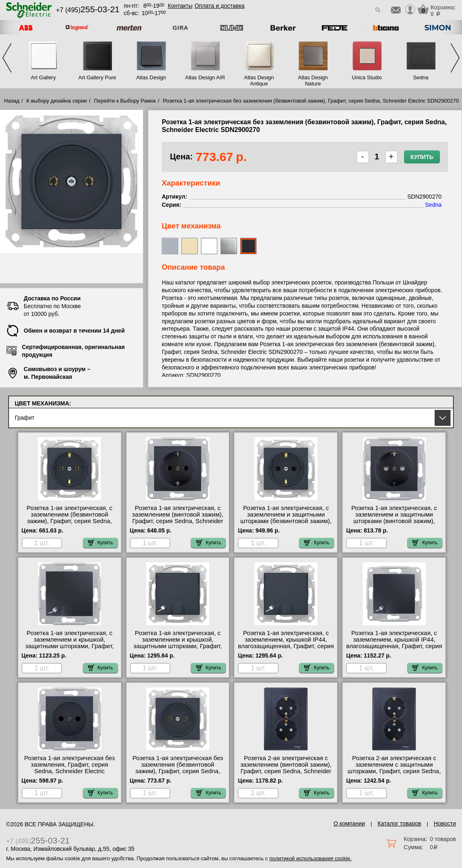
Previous (7, 58)
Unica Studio (367, 77)
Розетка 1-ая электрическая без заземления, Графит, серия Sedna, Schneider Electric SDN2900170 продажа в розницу (70, 768)
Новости (445, 823)
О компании (349, 823)
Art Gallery (43, 77)
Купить (422, 157)
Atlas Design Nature (313, 81)
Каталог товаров (399, 823)
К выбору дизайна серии (57, 101)
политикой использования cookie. (310, 858)
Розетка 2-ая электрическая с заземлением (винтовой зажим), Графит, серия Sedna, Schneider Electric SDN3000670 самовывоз (286, 768)
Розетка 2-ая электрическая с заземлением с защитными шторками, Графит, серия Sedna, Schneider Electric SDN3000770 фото (394, 771)
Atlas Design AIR (205, 77)
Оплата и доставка (219, 6)
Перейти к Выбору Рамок (125, 101)
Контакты (180, 6)
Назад (12, 101)
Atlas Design (151, 77)
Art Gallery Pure (97, 77)
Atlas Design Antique (259, 81)
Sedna (421, 77)
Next (455, 58)
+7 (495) (88, 10)
